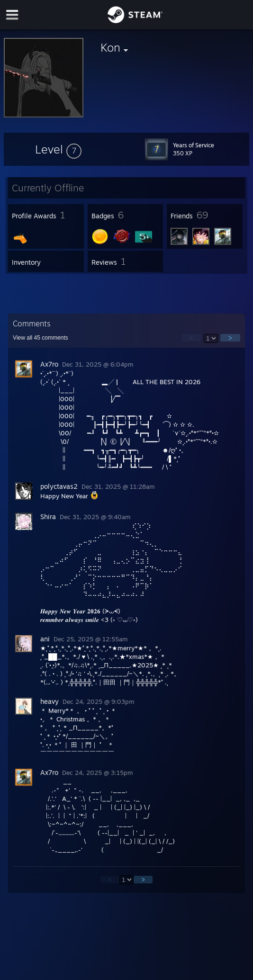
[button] (58, 149)
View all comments (41, 338)
